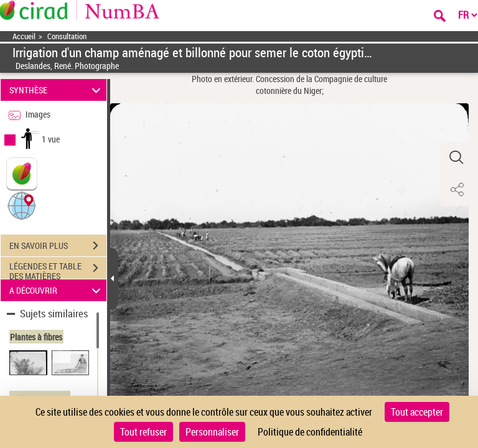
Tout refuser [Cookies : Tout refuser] (143, 432)
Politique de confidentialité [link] (310, 432)
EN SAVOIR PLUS (58, 246)
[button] (22, 205)
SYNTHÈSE (57, 90)
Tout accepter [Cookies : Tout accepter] (417, 412)
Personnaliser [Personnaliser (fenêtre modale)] (212, 432)
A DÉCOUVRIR (57, 290)
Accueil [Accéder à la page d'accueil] (24, 36)
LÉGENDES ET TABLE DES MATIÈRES (58, 269)
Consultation (67, 36)
